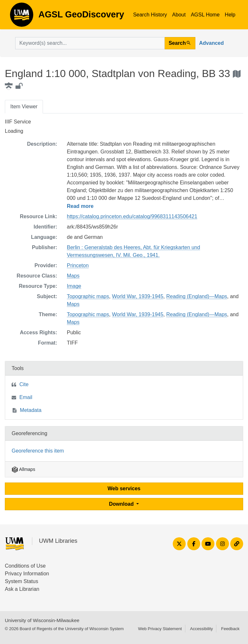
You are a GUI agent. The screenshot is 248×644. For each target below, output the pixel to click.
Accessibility (201, 629)
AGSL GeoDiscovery (22, 17)
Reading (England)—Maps (197, 296)
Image (74, 286)
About (179, 15)
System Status (21, 581)
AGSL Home (205, 15)
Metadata (31, 410)
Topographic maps (88, 296)
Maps (73, 276)
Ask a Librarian (22, 589)
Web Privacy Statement (160, 629)
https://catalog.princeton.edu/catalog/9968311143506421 (132, 216)
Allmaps (23, 469)
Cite (24, 384)
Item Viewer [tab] (24, 107)
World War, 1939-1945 (138, 296)
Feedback (230, 629)
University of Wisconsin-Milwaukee (42, 620)
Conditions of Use (25, 566)
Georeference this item (38, 451)
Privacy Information (27, 574)
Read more (80, 206)
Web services (124, 488)
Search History (150, 15)
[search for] (90, 43)
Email (26, 397)
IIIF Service (18, 122)
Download (122, 504)
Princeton (78, 265)
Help (230, 15)
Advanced (212, 43)
